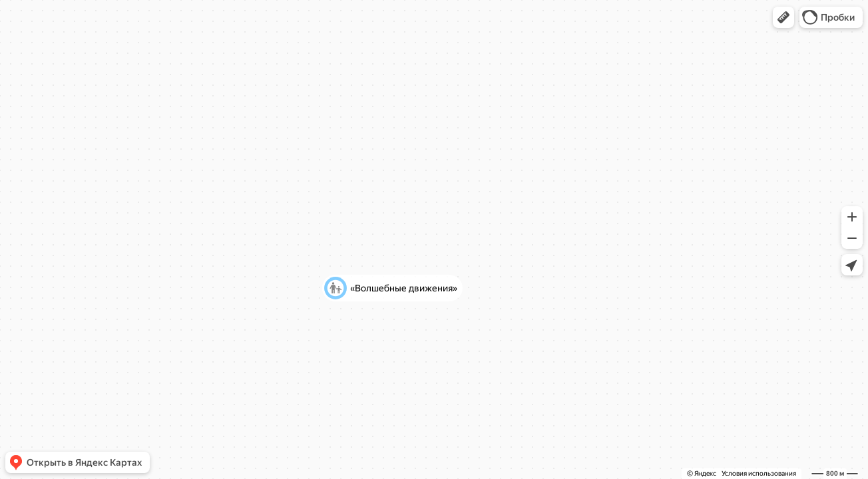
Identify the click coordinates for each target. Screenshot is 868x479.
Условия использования (759, 473)
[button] (783, 17)
